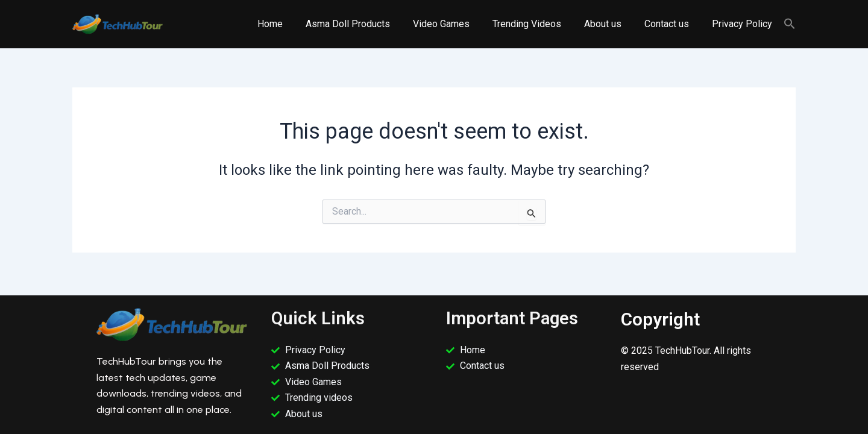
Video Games (458, 24)
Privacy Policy (744, 24)
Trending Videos (539, 24)
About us (612, 24)
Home (294, 24)
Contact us (672, 24)
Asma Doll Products (368, 24)
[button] (790, 24)
